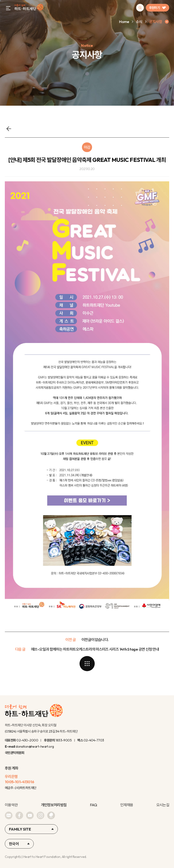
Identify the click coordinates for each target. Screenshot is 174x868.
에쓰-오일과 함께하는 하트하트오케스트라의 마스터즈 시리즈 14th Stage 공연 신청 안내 (95, 649)
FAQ (94, 805)
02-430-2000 (27, 740)
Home (124, 22)
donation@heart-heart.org (35, 746)
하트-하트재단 (29, 8)
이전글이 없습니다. (95, 640)
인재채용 (127, 805)
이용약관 (11, 805)
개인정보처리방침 (54, 805)
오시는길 (163, 805)
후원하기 (157, 8)
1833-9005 (64, 740)
